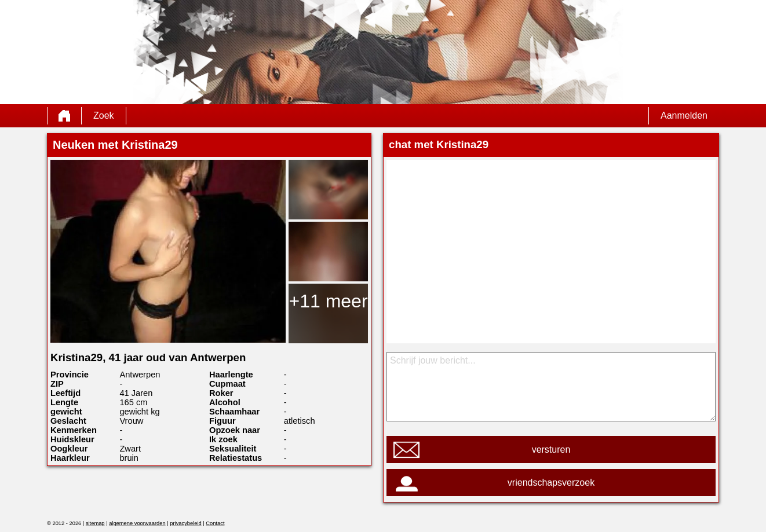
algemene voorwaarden (137, 523)
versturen (551, 450)
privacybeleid (185, 523)
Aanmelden (684, 115)
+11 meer (328, 301)
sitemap (95, 523)
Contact (215, 523)
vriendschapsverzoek (551, 483)
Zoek (104, 115)
